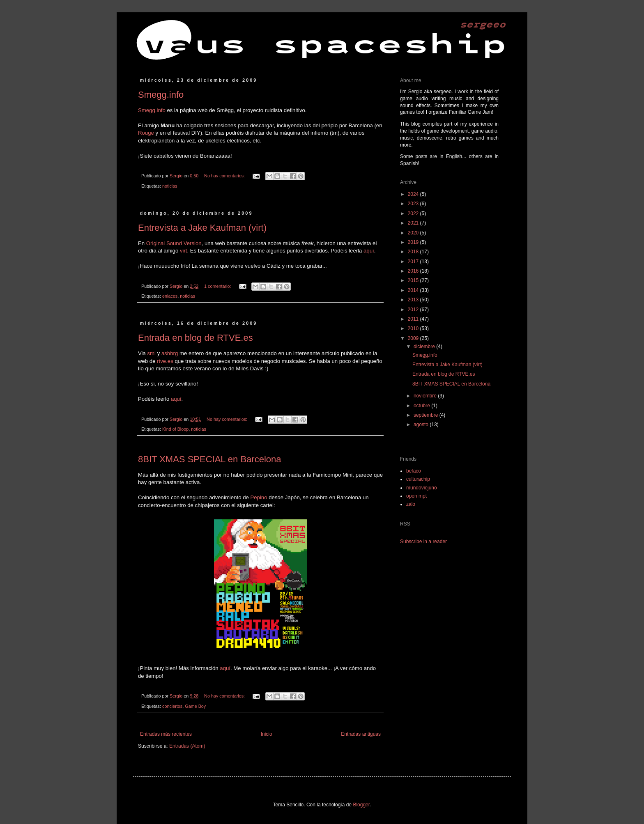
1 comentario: (218, 286)
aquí (369, 251)
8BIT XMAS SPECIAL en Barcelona (210, 459)
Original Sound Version (174, 243)
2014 (414, 290)
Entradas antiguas (361, 734)
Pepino (259, 497)
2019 (414, 242)
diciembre (425, 347)
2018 (414, 252)
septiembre (427, 415)
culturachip (418, 479)
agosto (422, 425)
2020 (414, 233)
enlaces (170, 296)
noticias (170, 186)
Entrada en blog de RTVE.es (195, 338)
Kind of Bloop (175, 429)
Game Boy (195, 706)
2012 (414, 310)
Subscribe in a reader (423, 542)
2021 (414, 223)
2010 (414, 328)
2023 (414, 204)
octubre (422, 406)
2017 (414, 262)
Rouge (146, 133)
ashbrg (170, 353)
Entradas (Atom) (187, 746)
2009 (414, 338)
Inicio (267, 734)
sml (152, 353)
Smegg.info (161, 95)
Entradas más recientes (166, 734)
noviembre (426, 396)
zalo (411, 504)
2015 (414, 280)
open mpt (416, 496)
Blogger (361, 805)
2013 (414, 300)
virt (184, 251)
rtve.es (165, 361)
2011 (414, 319)
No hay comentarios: (225, 176)
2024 (414, 194)
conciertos (172, 706)
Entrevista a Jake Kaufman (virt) (202, 228)
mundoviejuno (422, 488)
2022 (414, 213)
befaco (414, 471)
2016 (414, 271)
